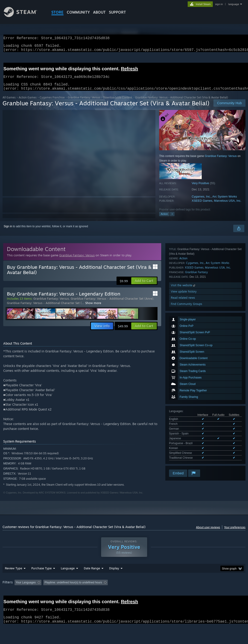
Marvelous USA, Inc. (228, 206)
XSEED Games (202, 206)
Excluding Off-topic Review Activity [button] (72, 594)
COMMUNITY (78, 12)
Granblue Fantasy (197, 416)
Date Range (92, 580)
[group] (124, 598)
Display (114, 580)
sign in (219, 4)
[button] (144, 286)
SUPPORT (117, 12)
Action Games (28, 103)
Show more (93, 308)
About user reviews (208, 533)
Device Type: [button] (12, 601)
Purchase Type (41, 580)
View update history (184, 435)
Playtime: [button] (108, 594)
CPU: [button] (203, 594)
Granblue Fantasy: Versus (84, 103)
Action (164, 219)
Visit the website (183, 429)
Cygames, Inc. (201, 202)
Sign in (8, 232)
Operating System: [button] (179, 594)
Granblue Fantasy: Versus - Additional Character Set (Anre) (112, 304)
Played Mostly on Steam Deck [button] (141, 594)
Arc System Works (225, 202)
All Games (9, 103)
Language (68, 580)
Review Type (13, 580)
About (99, 12)
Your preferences (235, 533)
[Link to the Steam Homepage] (24, 16)
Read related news (183, 441)
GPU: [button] (219, 594)
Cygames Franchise (52, 103)
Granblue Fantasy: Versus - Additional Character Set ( (44, 308)
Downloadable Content (118, 103)
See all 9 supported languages (188, 380)
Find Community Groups (187, 448)
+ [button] (172, 219)
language (234, 4)
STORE (57, 12)
